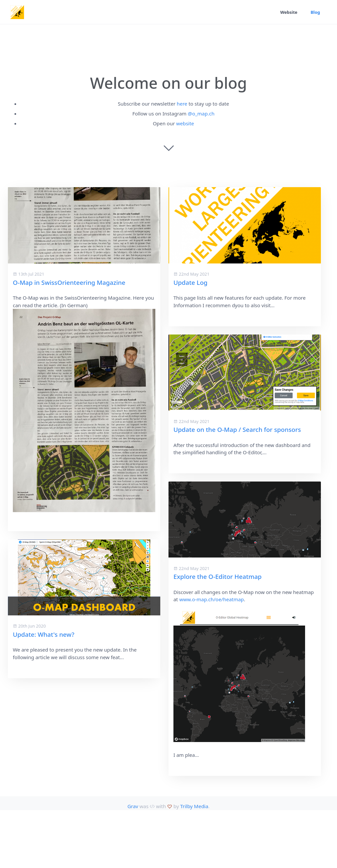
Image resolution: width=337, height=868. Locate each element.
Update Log (190, 282)
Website (289, 12)
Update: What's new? (204, 577)
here (182, 104)
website (185, 123)
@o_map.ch (201, 113)
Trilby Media (194, 864)
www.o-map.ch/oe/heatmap (51, 657)
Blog (315, 12)
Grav (133, 864)
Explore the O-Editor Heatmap (57, 634)
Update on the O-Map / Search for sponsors (237, 429)
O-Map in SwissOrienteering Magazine (69, 282)
